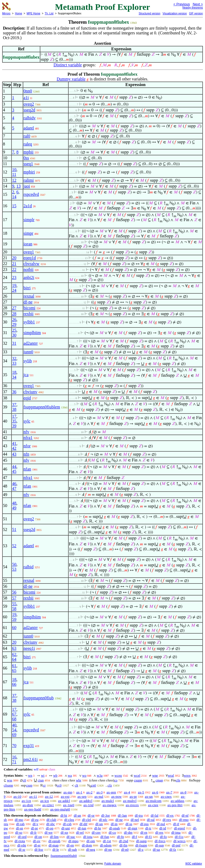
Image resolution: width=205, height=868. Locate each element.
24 (14, 290)
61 (14, 666)
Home (19, 13)
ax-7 (169, 792)
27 (14, 308)
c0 (24, 780)
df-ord (22, 837)
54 (14, 730)
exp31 (29, 746)
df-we (49, 832)
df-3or (106, 815)
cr (44, 785)
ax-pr (133, 796)
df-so (19, 832)
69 (14, 735)
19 (14, 285)
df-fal (154, 815)
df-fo (163, 837)
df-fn (120, 837)
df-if (176, 824)
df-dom (87, 845)
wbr (78, 780)
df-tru (139, 815)
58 (14, 609)
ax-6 (155, 792)
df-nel (135, 820)
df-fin (124, 845)
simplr (29, 220)
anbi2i (29, 277)
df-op (50, 828)
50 (14, 564)
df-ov (37, 841)
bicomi (29, 308)
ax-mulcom (154, 801)
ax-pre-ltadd (33, 809)
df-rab (20, 824)
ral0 (27, 136)
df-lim (54, 837)
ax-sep (82, 796)
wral (171, 775)
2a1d (28, 206)
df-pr (34, 828)
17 (14, 416)
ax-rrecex (132, 805)
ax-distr (28, 805)
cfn (178, 780)
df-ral (151, 820)
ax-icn (45, 801)
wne (155, 775)
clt (76, 785)
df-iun (82, 828)
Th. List (49, 13)
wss (10, 780)
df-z (141, 849)
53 (14, 569)
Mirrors (6, 13)
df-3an (122, 815)
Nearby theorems (193, 8)
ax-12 (49, 796)
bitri (27, 288)
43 (14, 454)
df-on (38, 837)
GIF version (196, 13)
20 (14, 258)
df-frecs (160, 841)
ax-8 (183, 792)
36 (14, 392)
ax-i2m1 (48, 805)
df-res (159, 832)
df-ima (176, 832)
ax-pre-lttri (175, 805)
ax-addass (177, 801)
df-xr (22, 849)
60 (14, 628)
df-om (91, 841)
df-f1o (179, 837)
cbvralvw (31, 264)
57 (14, 598)
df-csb (67, 824)
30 (14, 335)
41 (14, 443)
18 (14, 372)
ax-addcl (64, 801)
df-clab (51, 820)
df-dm (128, 832)
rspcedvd (31, 194)
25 (14, 330)
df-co (112, 832)
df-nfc (103, 820)
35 (14, 421)
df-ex (170, 815)
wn (30, 775)
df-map (54, 845)
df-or (91, 815)
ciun (41, 780)
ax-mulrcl (130, 801)
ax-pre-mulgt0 (60, 809)
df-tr (148, 828)
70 (14, 746)
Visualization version (175, 13)
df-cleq (69, 820)
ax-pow (117, 796)
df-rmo (184, 820)
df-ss (129, 824)
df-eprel (180, 828)
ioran (28, 244)
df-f (135, 837)
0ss (26, 158)
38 (14, 409)
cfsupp (8, 785)
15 (14, 206)
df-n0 (125, 849)
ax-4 (127, 792)
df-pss (144, 824)
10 (14, 170)
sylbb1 (29, 322)
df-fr (33, 832)
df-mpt (133, 828)
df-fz (173, 849)
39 (14, 426)
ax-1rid (89, 805)
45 (14, 471)
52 (14, 546)
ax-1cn (26, 801)
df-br (98, 828)
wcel (137, 775)
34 (14, 377)
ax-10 (17, 796)
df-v (36, 824)
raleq (28, 144)
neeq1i (29, 648)
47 (14, 488)
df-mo (19, 820)
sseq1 (28, 164)
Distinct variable (68, 65)
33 (14, 363)
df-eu (35, 820)
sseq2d (29, 110)
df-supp (141, 841)
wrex (187, 775)
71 (14, 762)
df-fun (105, 837)
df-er (37, 845)
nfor (27, 446)
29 (14, 324)
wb (55, 775)
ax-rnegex (110, 805)
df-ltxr (39, 849)
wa (70, 775)
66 (14, 684)
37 (14, 405)
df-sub (72, 849)
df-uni (66, 828)
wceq (118, 775)
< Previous (182, 4)
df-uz (156, 849)
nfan (27, 469)
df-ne (28, 302)
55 (14, 604)
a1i (26, 98)
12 (14, 180)
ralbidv (29, 118)
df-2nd (123, 841)
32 (14, 358)
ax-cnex (166, 796)
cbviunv (30, 392)
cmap (159, 780)
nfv (26, 432)
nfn (26, 454)
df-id (163, 828)
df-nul (161, 824)
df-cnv (96, 832)
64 (14, 659)
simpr (28, 233)
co (116, 780)
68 (14, 719)
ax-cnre (153, 805)
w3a (100, 775)
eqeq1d (30, 258)
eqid (27, 398)
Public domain (113, 864)
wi (43, 775)
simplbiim (32, 333)
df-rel (80, 832)
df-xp (64, 832)
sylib (28, 361)
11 (14, 174)
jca (26, 375)
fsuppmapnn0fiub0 (64, 856)
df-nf (185, 815)
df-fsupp (141, 845)
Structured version (149, 13)
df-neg (90, 849)
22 (14, 269)
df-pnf (176, 845)
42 (14, 448)
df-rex (167, 820)
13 (18, 186)
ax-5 (141, 792)
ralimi (29, 180)
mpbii (28, 152)
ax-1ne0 (69, 805)
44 (14, 467)
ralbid (28, 567)
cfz (110, 785)
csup (29, 785)
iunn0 (28, 352)
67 (14, 714)
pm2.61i (31, 759)
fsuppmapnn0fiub (39, 698)
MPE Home (33, 13)
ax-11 (33, 796)
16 (14, 757)
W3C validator (194, 864)
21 (14, 264)
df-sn (20, 828)
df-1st (107, 841)
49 (14, 508)
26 (14, 320)
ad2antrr (31, 343)
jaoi (27, 186)
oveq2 (29, 104)
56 (14, 592)
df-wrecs (179, 841)
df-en (70, 845)
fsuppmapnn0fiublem (42, 407)
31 (14, 343)
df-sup (159, 845)
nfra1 (28, 438)
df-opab (115, 828)
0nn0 (28, 91)
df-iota (88, 837)
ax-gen (111, 792)
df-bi (64, 815)
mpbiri (29, 172)
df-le (56, 849)
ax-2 (89, 792)
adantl (29, 128)
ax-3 (99, 792)
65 (14, 670)
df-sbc (51, 824)
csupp (138, 780)
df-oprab (54, 841)
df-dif (84, 824)
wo (84, 775)
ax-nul (99, 796)
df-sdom (106, 845)
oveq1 (29, 252)
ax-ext (65, 796)
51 (14, 530)
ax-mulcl (108, 801)
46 (14, 484)
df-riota (20, 841)
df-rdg (22, 845)
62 (14, 654)
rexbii (28, 314)
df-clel (86, 820)
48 (14, 503)
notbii (28, 269)
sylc (27, 421)
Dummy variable (71, 79)
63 (14, 648)
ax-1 (79, 792)
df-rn (144, 832)
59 (14, 619)
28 (14, 314)
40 (14, 725)
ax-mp (68, 792)
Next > (198, 4)
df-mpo (73, 841)
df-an (77, 815)
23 (14, 277)
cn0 (94, 785)
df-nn (108, 849)
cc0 (59, 785)
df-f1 (148, 837)
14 (14, 197)
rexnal (29, 296)
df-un (99, 824)
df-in (114, 824)
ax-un (149, 796)
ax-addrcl (86, 801)
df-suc (71, 837)
